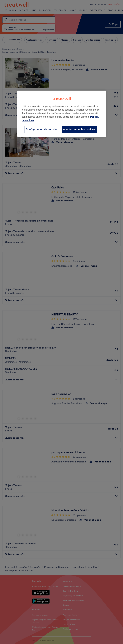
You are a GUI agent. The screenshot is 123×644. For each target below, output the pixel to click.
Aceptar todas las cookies (79, 129)
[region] (62, 114)
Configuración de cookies (42, 129)
